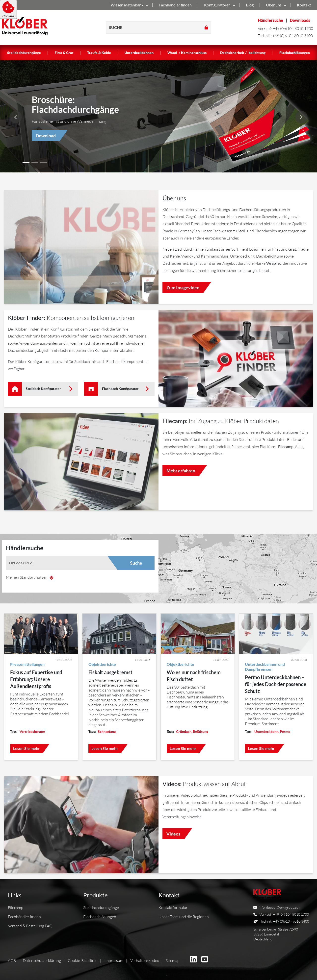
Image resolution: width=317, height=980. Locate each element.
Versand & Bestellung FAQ (30, 926)
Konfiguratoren (219, 5)
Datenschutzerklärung (42, 960)
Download (46, 136)
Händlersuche (270, 20)
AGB (12, 960)
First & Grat (64, 53)
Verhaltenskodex (145, 960)
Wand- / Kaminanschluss (187, 53)
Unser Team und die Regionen (184, 917)
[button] (301, 117)
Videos (173, 834)
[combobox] (62, 563)
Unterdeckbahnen (139, 53)
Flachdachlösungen (295, 53)
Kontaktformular (173, 908)
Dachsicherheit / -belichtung (243, 53)
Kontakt (304, 5)
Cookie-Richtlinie (83, 960)
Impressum (114, 960)
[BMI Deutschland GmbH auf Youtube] (205, 960)
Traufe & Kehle (99, 53)
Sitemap (173, 960)
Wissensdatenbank (129, 5)
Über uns (275, 5)
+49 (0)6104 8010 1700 (293, 28)
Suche (136, 563)
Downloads (300, 20)
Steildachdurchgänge (24, 53)
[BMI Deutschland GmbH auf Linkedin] (193, 960)
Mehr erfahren (181, 471)
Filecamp (16, 908)
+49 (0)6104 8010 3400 (293, 36)
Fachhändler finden (175, 5)
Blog (250, 5)
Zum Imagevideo (183, 287)
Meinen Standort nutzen (30, 577)
